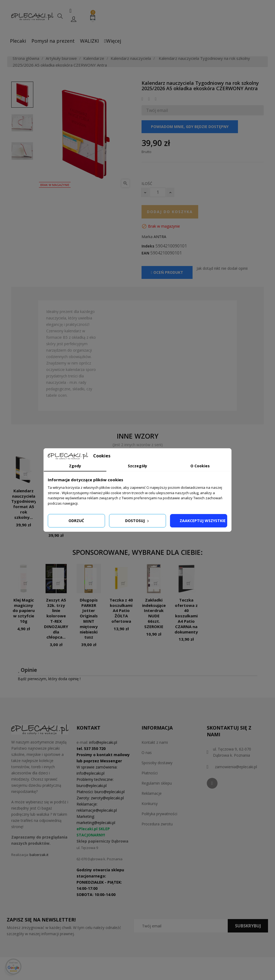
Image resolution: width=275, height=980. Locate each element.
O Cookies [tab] (200, 466)
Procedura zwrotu (157, 824)
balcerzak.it (39, 855)
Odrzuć (76, 521)
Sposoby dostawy (157, 763)
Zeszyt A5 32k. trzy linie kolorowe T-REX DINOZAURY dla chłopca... (56, 619)
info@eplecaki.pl (103, 742)
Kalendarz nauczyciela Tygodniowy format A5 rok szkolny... (24, 504)
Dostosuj (137, 521)
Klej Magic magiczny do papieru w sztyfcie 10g (24, 611)
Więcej (113, 41)
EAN (145, 253)
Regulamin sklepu (157, 783)
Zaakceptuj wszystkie (203, 521)
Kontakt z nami (155, 742)
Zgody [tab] (75, 466)
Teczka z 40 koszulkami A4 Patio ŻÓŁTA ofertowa (121, 611)
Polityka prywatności (159, 814)
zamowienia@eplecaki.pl (236, 767)
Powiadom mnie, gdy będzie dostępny (190, 127)
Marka (147, 237)
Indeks (148, 246)
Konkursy (150, 804)
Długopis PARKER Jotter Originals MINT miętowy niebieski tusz (89, 619)
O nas (147, 753)
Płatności (150, 773)
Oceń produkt (167, 272)
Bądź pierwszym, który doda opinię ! (49, 679)
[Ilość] (158, 192)
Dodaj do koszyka (170, 212)
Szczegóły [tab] (137, 466)
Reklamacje (152, 793)
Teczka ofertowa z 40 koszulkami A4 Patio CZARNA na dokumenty (186, 616)
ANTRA (160, 237)
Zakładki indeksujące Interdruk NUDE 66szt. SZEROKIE (154, 613)
